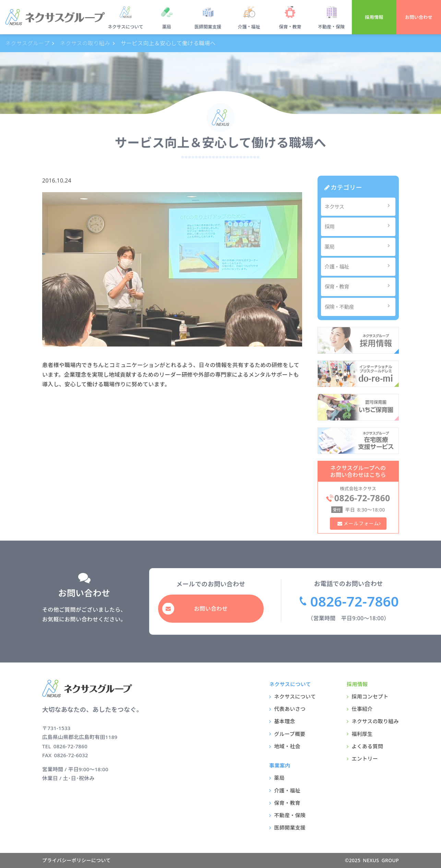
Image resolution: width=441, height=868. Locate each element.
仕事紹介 (362, 709)
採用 (359, 226)
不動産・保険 (331, 27)
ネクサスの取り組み (375, 721)
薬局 (167, 27)
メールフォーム (361, 523)
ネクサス (359, 206)
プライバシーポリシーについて (76, 860)
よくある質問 (367, 746)
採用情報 (374, 17)
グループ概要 (290, 734)
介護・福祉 (249, 27)
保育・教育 (290, 27)
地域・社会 (287, 746)
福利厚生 (362, 734)
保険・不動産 (359, 307)
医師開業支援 (208, 27)
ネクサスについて (125, 27)
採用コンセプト (370, 696)
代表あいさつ (290, 709)
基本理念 (284, 721)
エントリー (365, 759)
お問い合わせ (419, 17)
